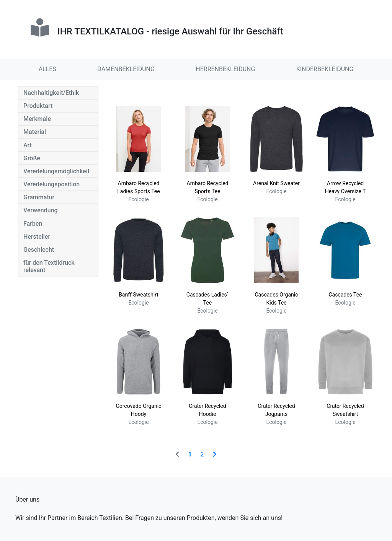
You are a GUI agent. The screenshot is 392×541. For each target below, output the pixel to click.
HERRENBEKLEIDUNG (225, 69)
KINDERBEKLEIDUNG (325, 69)
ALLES (47, 69)
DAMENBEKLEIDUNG (126, 69)
